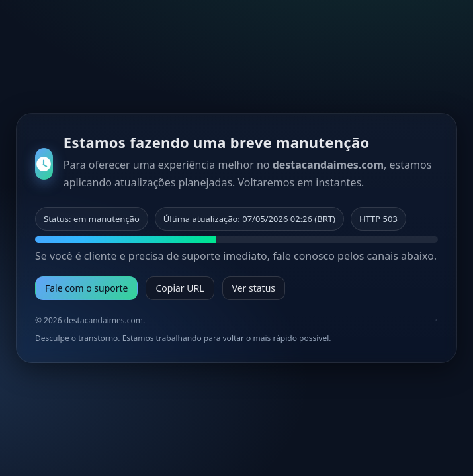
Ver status (254, 288)
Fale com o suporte (86, 288)
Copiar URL (180, 288)
